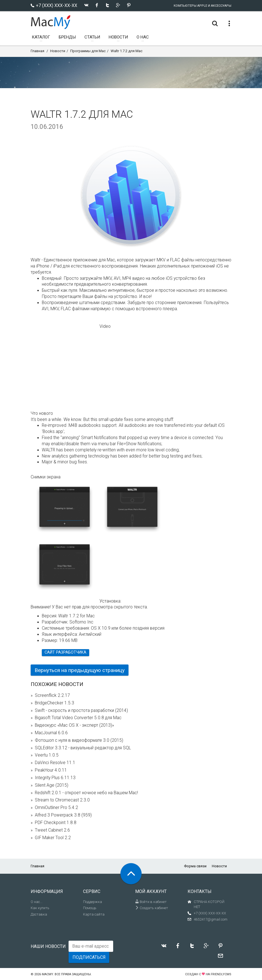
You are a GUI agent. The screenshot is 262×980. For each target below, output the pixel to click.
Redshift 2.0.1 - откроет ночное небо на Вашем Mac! (86, 793)
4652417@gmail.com (211, 919)
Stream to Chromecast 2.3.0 (62, 800)
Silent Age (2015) (52, 785)
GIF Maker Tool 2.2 (53, 838)
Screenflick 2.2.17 (52, 695)
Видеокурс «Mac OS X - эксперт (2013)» (74, 725)
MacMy (47, 974)
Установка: (110, 601)
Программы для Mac (88, 51)
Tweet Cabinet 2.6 (52, 830)
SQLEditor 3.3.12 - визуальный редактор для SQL (83, 748)
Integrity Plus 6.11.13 (55, 778)
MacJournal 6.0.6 (51, 733)
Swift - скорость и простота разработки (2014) (81, 711)
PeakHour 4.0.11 (51, 770)
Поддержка (93, 902)
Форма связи (195, 866)
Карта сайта (94, 914)
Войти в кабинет (151, 902)
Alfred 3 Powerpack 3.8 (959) (63, 815)
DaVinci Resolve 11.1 (55, 763)
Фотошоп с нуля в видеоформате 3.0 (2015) (79, 740)
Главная (37, 51)
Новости (58, 51)
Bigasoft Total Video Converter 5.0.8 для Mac (78, 718)
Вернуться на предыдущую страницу (80, 670)
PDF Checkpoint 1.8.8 (56, 823)
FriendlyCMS (221, 974)
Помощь (90, 908)
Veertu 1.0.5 (47, 755)
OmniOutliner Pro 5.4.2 (56, 808)
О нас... (37, 902)
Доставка (39, 914)
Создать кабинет (152, 908)
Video (105, 326)
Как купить (40, 908)
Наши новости (48, 946)
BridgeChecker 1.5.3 (54, 703)
